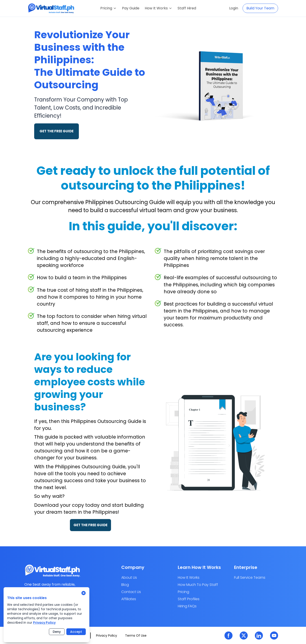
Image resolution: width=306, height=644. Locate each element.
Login (234, 8)
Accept (76, 632)
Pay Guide (131, 8)
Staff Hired (187, 8)
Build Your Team (260, 8)
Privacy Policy (44, 623)
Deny (57, 632)
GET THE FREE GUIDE (57, 131)
